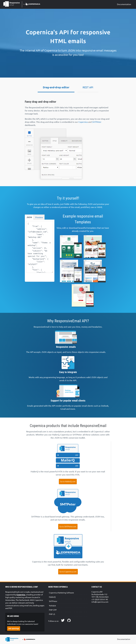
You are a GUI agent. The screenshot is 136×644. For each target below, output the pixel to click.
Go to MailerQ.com (68, 481)
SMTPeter (97, 122)
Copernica (83, 122)
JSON (29, 217)
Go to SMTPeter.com (68, 526)
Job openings (14, 628)
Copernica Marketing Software (61, 593)
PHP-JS (52, 614)
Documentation (124, 4)
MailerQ (52, 597)
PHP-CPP (53, 610)
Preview (39, 217)
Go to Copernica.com (68, 571)
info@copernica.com (100, 602)
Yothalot (52, 606)
